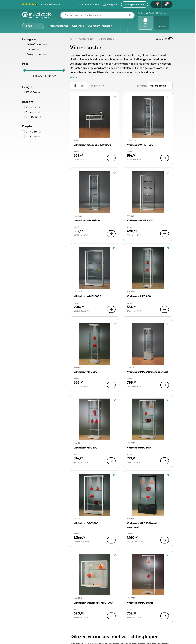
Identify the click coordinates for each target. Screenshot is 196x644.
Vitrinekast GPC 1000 (86, 523)
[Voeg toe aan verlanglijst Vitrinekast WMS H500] (114, 173)
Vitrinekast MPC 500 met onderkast (147, 372)
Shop (29, 26)
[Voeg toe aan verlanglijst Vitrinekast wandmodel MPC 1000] (114, 555)
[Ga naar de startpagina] (37, 15)
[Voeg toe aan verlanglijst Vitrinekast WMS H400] (167, 97)
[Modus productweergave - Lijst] (82, 86)
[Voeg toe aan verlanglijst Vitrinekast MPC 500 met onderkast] (167, 324)
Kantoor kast (86, 39)
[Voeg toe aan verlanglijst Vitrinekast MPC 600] (114, 400)
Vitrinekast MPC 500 (86, 372)
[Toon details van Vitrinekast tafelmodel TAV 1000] (111, 158)
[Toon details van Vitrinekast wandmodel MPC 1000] (111, 616)
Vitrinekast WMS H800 (140, 220)
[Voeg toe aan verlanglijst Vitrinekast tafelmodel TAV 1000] (114, 97)
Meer (74, 77)
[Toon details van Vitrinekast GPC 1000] (111, 540)
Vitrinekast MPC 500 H (140, 603)
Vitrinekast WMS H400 (140, 145)
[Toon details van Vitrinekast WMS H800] (164, 234)
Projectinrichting (58, 26)
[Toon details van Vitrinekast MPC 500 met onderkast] (164, 385)
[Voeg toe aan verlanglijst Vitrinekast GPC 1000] (114, 475)
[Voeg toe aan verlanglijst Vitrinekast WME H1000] (114, 248)
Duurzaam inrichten (100, 26)
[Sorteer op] (160, 86)
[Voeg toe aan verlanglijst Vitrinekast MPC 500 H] (167, 555)
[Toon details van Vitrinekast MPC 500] (111, 385)
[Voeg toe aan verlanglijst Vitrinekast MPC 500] (114, 324)
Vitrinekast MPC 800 (139, 448)
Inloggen (110, 4)
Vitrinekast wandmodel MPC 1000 (93, 603)
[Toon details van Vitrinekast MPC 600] (111, 461)
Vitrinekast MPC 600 (86, 448)
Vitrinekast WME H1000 (87, 296)
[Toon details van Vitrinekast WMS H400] (164, 158)
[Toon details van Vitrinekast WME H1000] (111, 309)
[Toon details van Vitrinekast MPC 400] (164, 309)
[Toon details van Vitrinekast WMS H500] (111, 234)
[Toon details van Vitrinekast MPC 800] (164, 461)
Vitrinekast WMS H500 (87, 220)
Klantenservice (89, 4)
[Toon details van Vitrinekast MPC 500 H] (164, 616)
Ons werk (78, 26)
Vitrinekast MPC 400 (139, 296)
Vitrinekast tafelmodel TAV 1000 (92, 145)
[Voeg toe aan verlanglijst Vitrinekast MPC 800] (167, 400)
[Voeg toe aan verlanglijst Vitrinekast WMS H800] (167, 173)
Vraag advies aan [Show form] (135, 4)
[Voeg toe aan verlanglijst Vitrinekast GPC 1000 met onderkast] (167, 475)
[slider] (25, 70)
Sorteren (142, 86)
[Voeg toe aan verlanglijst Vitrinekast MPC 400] (167, 248)
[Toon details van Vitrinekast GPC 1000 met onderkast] (164, 540)
